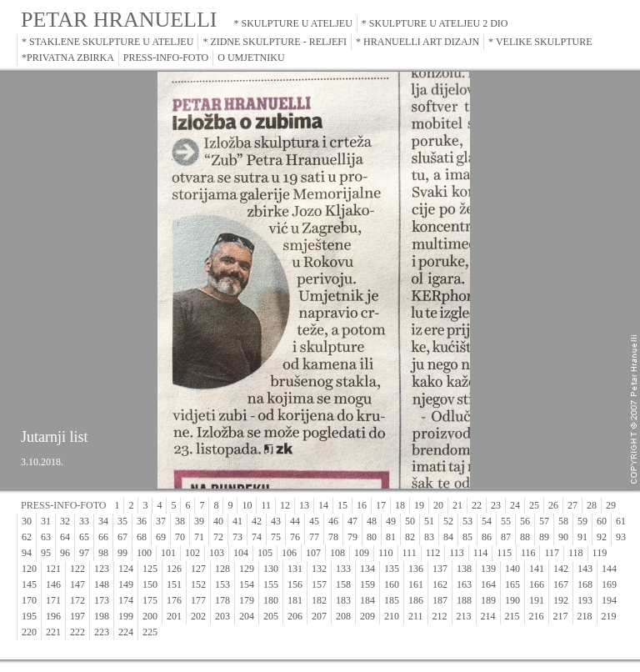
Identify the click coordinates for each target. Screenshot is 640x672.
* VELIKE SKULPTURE (540, 42)
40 (218, 521)
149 (126, 584)
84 (448, 537)
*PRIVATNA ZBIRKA (68, 58)
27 (572, 505)
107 (313, 553)
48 (372, 521)
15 (342, 505)
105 (265, 553)
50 (410, 521)
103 (217, 553)
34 (103, 521)
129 (247, 569)
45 (314, 521)
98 (103, 553)
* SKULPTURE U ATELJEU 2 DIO (435, 23)
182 (319, 600)
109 (362, 553)
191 (537, 600)
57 (544, 521)
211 (416, 616)
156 (295, 584)
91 (582, 537)
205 (271, 616)
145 (29, 584)
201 (174, 616)
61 (621, 521)
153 (222, 584)
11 (266, 505)
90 (563, 537)
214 (488, 616)
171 (53, 600)
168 (585, 584)
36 (142, 521)
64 (65, 537)
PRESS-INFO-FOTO (166, 58)
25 (534, 505)
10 (247, 505)
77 (314, 537)
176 (174, 600)
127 (198, 569)
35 (122, 521)
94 (27, 553)
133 (343, 569)
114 (481, 553)
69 (161, 537)
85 (467, 537)
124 (126, 569)
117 (552, 553)
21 (457, 505)
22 (477, 505)
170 (29, 600)
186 (416, 600)
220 (29, 632)
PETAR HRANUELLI (119, 20)
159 (367, 584)
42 (257, 521)
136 (416, 569)
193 (585, 600)
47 (352, 521)
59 (582, 521)
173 (102, 600)
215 (512, 616)
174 (126, 600)
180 (271, 600)
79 (352, 537)
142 (561, 569)
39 (199, 521)
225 (150, 632)
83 (429, 537)
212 (440, 616)
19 (419, 505)
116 (528, 553)
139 (488, 569)
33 (84, 521)
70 (180, 537)
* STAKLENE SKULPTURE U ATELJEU (107, 42)
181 (295, 600)
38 (180, 521)
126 (174, 569)
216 (537, 616)
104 (241, 553)
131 (295, 569)
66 (103, 537)
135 (392, 569)
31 (46, 521)
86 (487, 537)
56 (525, 521)
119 (600, 553)
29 (611, 505)
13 (304, 505)
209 (367, 616)
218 (585, 616)
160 (392, 584)
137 (440, 569)
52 (448, 521)
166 (537, 584)
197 (77, 616)
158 (343, 584)
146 (53, 584)
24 (515, 505)
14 (323, 505)
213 (464, 616)
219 (609, 616)
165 (512, 584)
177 (198, 600)
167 (561, 584)
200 (150, 616)
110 (386, 553)
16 (362, 505)
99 (122, 553)
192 (561, 600)
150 (150, 584)
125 (150, 569)
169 (609, 584)
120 (29, 569)
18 (400, 505)
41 (237, 521)
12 (285, 505)
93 (621, 537)
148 (102, 584)
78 (333, 537)
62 (27, 537)
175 (150, 600)
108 (337, 553)
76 (295, 537)
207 (319, 616)
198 (102, 616)
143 (585, 569)
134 (367, 569)
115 (504, 553)
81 (391, 537)
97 (84, 553)
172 (77, 600)
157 (319, 584)
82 (410, 537)
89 (544, 537)
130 (271, 569)
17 (381, 505)
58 (563, 521)
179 (247, 600)
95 (46, 553)
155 (271, 584)
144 (609, 569)
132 (319, 569)
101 (168, 553)
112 (433, 553)
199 (126, 616)
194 (609, 600)
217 (561, 616)
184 (367, 600)
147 (77, 584)
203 (222, 616)
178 (222, 600)
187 (440, 600)
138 (464, 569)
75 (276, 537)
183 (343, 600)
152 (198, 584)
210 (392, 616)
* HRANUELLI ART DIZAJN (417, 42)
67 (122, 537)
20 (438, 505)
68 (142, 537)
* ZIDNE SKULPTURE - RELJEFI (275, 42)
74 (257, 537)
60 (602, 521)
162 (440, 584)
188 (464, 600)
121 (53, 569)
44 (295, 521)
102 (192, 553)
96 (65, 553)
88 (525, 537)
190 (512, 600)
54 (487, 521)
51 (429, 521)
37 (161, 521)
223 (102, 632)
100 (144, 553)
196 (53, 616)
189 (488, 600)
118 (576, 553)
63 (46, 537)
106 (289, 553)
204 (247, 616)
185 (392, 600)
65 (84, 537)
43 (276, 521)
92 (602, 537)
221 (53, 632)
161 (416, 584)
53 (467, 521)
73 (237, 537)
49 (391, 521)
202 (198, 616)
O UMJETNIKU (251, 58)
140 (512, 569)
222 (77, 632)
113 (457, 553)
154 (247, 584)
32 (65, 521)
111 (410, 553)
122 (77, 569)
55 (506, 521)
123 (102, 569)
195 (29, 616)
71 (199, 537)
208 (343, 616)
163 (464, 584)
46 (333, 521)
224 (126, 632)
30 (27, 521)
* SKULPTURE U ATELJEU (293, 23)
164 (488, 584)
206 (295, 616)
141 (537, 569)
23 (496, 505)
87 (506, 537)
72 (218, 537)
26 (553, 505)
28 (592, 505)
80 (372, 537)
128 (222, 569)
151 (174, 584)
